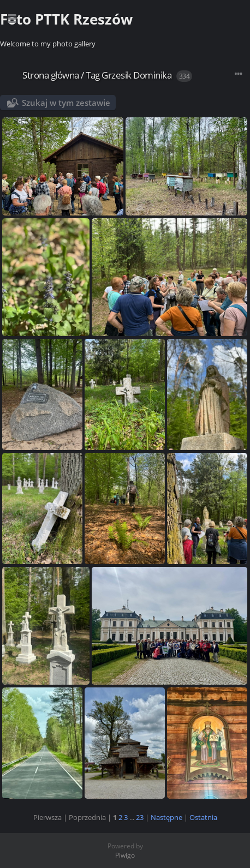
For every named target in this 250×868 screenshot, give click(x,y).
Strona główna (51, 75)
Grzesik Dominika (136, 75)
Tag (93, 75)
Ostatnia (203, 817)
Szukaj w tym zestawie (66, 103)
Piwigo (125, 855)
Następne (166, 817)
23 (140, 817)
